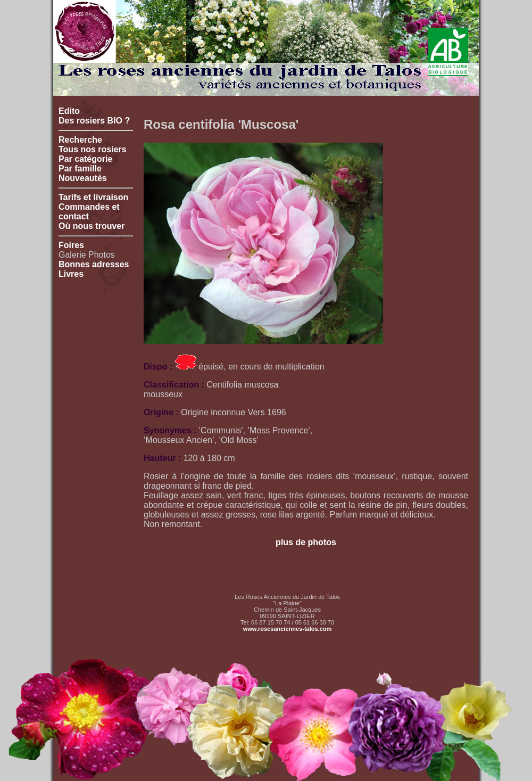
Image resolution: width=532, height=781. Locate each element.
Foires (71, 245)
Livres (71, 274)
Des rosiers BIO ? (94, 121)
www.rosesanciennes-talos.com (287, 629)
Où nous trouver (92, 226)
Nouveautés (83, 178)
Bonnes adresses (94, 264)
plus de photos (306, 542)
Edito (69, 111)
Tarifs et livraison (93, 197)
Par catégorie (85, 159)
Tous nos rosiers (93, 149)
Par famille (80, 168)
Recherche (80, 140)
